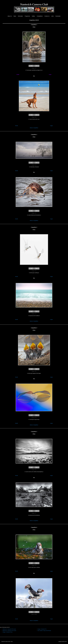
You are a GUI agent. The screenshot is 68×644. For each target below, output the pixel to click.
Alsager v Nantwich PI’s (42, 629)
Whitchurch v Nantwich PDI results (9, 629)
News (15, 16)
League (50, 74)
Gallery (33, 16)
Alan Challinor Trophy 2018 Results (44, 631)
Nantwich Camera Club (34, 4)
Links (52, 16)
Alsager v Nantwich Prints (8, 632)
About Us (10, 16)
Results (18, 74)
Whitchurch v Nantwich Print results (9, 631)
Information (20, 16)
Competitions (40, 16)
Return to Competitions (34, 128)
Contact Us (47, 16)
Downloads (58, 16)
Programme (27, 16)
